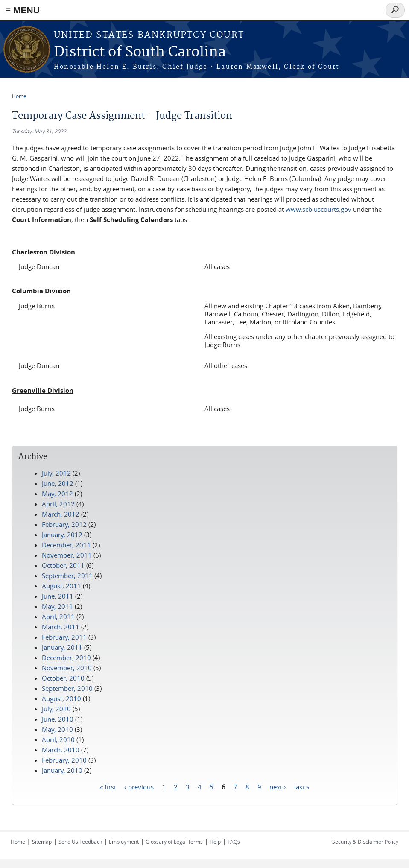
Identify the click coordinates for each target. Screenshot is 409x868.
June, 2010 (58, 719)
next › (278, 787)
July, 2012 (56, 473)
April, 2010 (58, 739)
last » (302, 787)
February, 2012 (64, 524)
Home (19, 96)
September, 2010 (67, 688)
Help (215, 842)
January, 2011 (62, 647)
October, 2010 (63, 678)
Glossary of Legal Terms (174, 842)
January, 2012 (62, 535)
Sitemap (42, 842)
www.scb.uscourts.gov (318, 209)
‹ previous (139, 787)
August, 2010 (61, 698)
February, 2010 (64, 760)
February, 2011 (64, 637)
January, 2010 (62, 770)
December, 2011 (66, 545)
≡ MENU (23, 10)
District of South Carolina (140, 52)
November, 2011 (67, 555)
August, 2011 (61, 586)
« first (108, 787)
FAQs (234, 842)
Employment (124, 842)
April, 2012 (58, 504)
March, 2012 (61, 514)
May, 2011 (57, 606)
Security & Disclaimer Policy (365, 842)
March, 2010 (61, 750)
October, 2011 (63, 565)
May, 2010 (57, 729)
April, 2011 (58, 617)
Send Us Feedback (80, 842)
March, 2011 (61, 627)
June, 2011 (58, 596)
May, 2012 (57, 494)
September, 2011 (67, 576)
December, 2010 (66, 658)
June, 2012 (58, 483)
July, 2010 (56, 709)
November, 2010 (67, 668)
